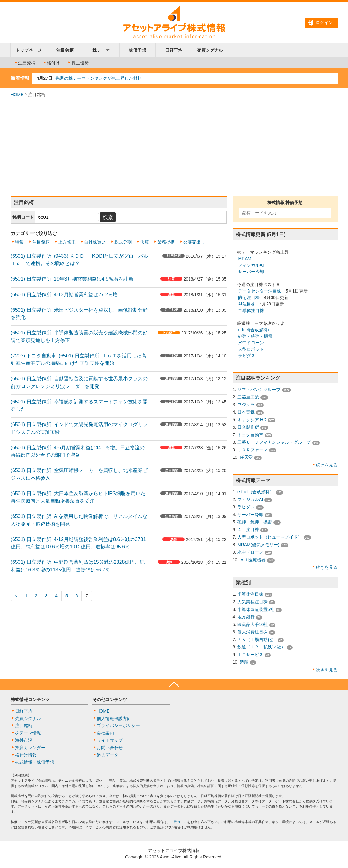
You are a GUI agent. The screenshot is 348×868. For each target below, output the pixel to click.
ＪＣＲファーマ (252, 450)
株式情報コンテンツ (30, 700)
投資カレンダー (30, 748)
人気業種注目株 (252, 602)
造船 (244, 662)
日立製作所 (248, 427)
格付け (51, 63)
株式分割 (123, 242)
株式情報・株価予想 (35, 762)
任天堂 (246, 457)
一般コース (179, 822)
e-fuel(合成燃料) (253, 330)
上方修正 (67, 242)
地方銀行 (246, 617)
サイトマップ (110, 740)
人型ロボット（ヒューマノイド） (270, 537)
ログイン (324, 22)
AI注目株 (246, 304)
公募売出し (194, 242)
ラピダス (247, 356)
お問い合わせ (110, 748)
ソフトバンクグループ (259, 390)
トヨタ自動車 (250, 435)
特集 (19, 242)
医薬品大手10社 (253, 624)
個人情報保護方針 (114, 718)
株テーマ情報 (28, 733)
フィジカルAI (251, 265)
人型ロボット (251, 349)
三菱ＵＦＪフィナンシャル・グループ (274, 442)
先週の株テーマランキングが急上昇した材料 (99, 78)
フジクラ (246, 405)
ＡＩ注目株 (248, 530)
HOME (17, 95)
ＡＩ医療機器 (253, 560)
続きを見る (327, 465)
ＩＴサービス (250, 655)
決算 (145, 242)
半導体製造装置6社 (256, 609)
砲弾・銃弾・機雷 (255, 336)
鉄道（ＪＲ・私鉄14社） (261, 647)
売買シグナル (210, 50)
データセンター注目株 (260, 291)
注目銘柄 (65, 50)
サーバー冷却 (251, 272)
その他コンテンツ (110, 700)
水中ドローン (251, 343)
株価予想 (137, 50)
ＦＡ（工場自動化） (257, 640)
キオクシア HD (252, 420)
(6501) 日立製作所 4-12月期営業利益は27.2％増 (64, 294)
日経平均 (174, 50)
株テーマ (101, 50)
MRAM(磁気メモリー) (258, 545)
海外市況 (24, 740)
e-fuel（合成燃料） (256, 492)
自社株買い (95, 242)
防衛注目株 (249, 297)
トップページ (29, 50)
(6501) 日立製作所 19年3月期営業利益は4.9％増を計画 (72, 279)
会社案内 (105, 733)
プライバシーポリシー (118, 725)
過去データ (108, 755)
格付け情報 (26, 755)
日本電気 (246, 412)
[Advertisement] (174, 147)
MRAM (245, 259)
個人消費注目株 (252, 632)
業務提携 (166, 242)
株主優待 (78, 63)
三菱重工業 (248, 397)
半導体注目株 (251, 310)
